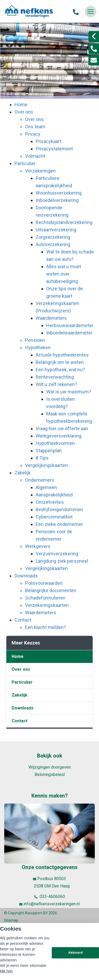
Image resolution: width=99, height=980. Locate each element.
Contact (20, 721)
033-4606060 (50, 897)
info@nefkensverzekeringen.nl (49, 904)
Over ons (21, 669)
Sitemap (11, 920)
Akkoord (75, 969)
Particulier (22, 682)
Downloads (23, 708)
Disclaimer (13, 928)
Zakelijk (20, 695)
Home (18, 656)
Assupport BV (36, 913)
